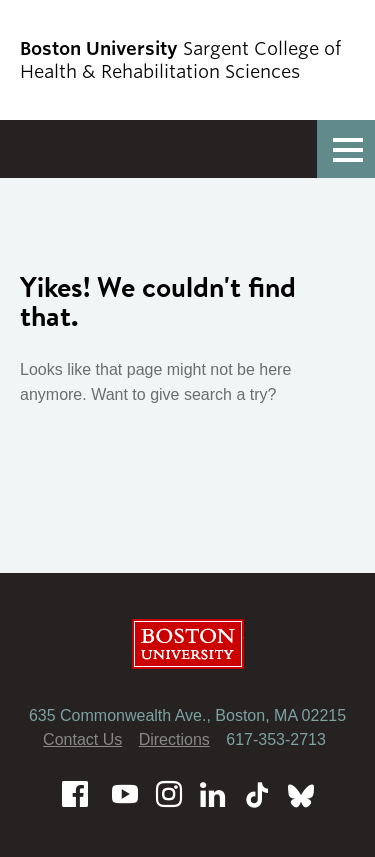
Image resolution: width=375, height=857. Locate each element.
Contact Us (82, 739)
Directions (174, 739)
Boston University (188, 644)
